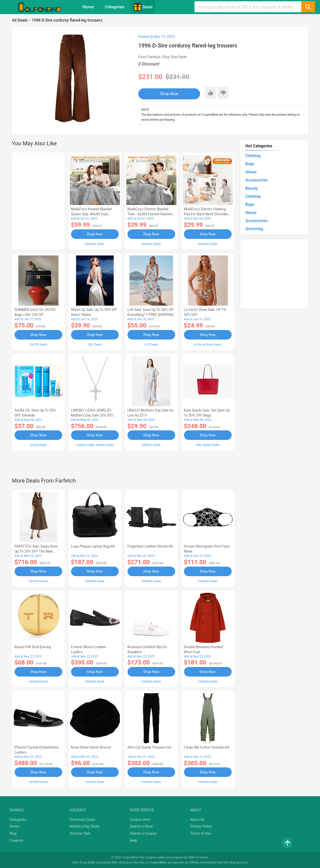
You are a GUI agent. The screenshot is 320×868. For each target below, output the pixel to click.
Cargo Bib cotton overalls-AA (207, 747)
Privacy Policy (201, 826)
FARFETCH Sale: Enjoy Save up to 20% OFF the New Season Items (36, 551)
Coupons (17, 840)
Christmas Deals (83, 820)
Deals (143, 7)
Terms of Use (201, 833)
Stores (88, 7)
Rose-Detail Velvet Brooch (91, 747)
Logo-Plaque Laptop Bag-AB (93, 546)
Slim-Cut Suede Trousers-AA (149, 747)
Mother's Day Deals (85, 826)
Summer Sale (80, 833)
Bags (250, 164)
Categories (115, 7)
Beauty (252, 188)
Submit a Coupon (143, 833)
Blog (13, 833)
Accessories (257, 180)
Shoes (251, 172)
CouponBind (158, 862)
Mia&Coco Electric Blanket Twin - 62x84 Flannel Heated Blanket (150, 214)
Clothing (253, 156)
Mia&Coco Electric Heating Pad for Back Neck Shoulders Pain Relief (207, 214)
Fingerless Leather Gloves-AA (150, 546)
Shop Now (169, 94)
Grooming (254, 229)
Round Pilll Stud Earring (33, 647)
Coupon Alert (140, 820)
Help (134, 840)
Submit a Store (142, 826)
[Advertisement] (38, 200)
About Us (197, 820)
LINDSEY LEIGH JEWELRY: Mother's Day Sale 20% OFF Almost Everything (92, 415)
